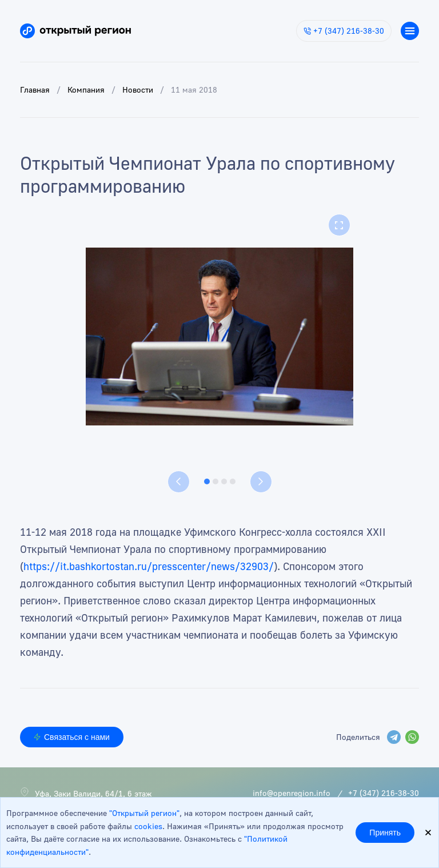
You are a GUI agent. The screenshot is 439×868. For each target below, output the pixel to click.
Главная (35, 89)
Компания (86, 89)
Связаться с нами (72, 737)
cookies (148, 826)
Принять (385, 833)
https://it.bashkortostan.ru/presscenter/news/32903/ (149, 566)
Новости (138, 89)
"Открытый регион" (144, 813)
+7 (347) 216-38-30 (344, 31)
